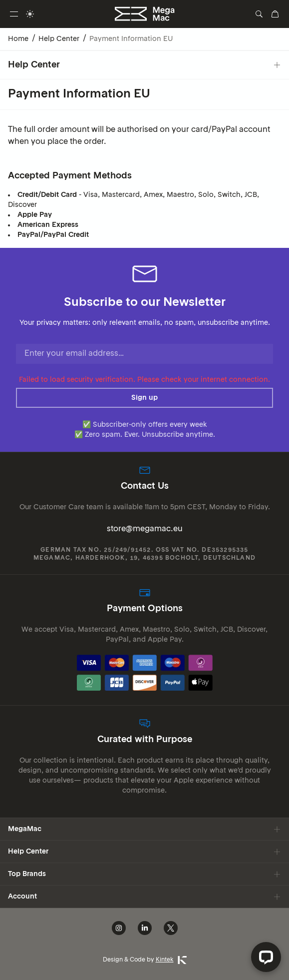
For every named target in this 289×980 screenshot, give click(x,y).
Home (18, 39)
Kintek (171, 960)
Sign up (144, 398)
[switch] (30, 14)
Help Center (59, 39)
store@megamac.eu (145, 529)
